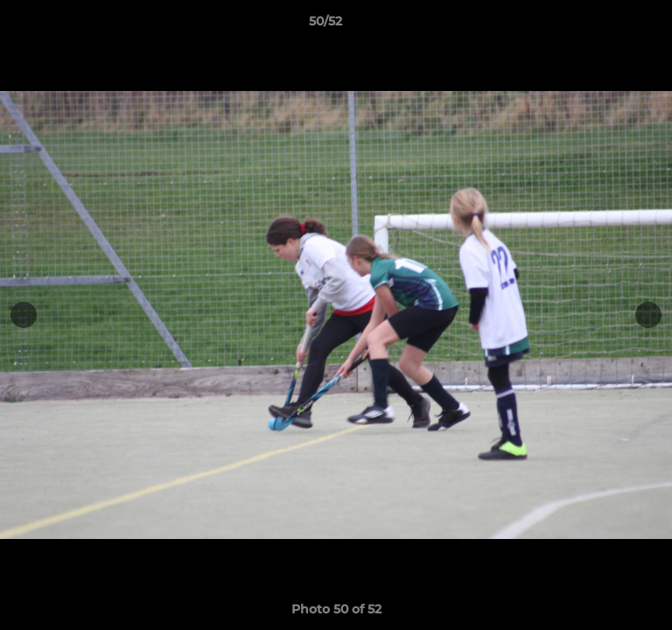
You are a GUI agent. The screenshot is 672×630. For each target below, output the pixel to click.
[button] (609, 25)
